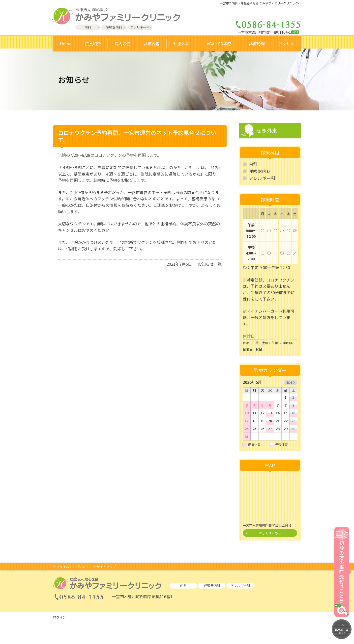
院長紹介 (93, 44)
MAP (295, 32)
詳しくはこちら (270, 533)
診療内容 (152, 44)
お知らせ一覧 (210, 264)
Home (66, 44)
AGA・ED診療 (219, 44)
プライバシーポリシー (72, 567)
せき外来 (267, 130)
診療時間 (257, 44)
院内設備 (122, 44)
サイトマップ (106, 567)
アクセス (286, 44)
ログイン (59, 617)
